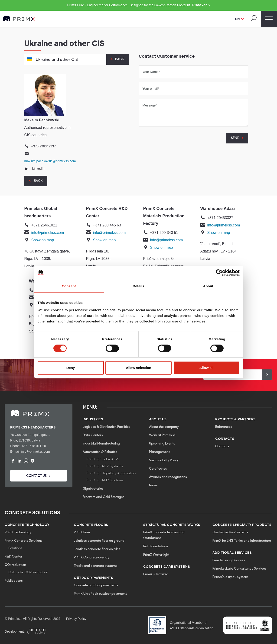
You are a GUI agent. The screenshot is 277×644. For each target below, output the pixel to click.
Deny (71, 368)
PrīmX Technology (18, 533)
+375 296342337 (44, 146)
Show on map (43, 240)
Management (159, 452)
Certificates (158, 469)
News (153, 486)
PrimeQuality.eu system (230, 577)
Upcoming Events (162, 444)
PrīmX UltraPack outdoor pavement (100, 594)
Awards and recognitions (168, 477)
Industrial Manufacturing (101, 444)
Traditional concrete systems (96, 566)
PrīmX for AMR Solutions (105, 480)
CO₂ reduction (15, 565)
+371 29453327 (220, 218)
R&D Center (13, 557)
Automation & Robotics (100, 452)
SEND (235, 138)
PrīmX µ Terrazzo (156, 574)
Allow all (207, 368)
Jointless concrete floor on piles (97, 549)
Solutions (15, 548)
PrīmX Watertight (156, 555)
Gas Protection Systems (230, 533)
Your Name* (151, 72)
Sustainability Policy (164, 460)
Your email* (151, 89)
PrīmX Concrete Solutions (24, 541)
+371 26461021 (44, 225)
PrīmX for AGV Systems (105, 466)
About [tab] (208, 286)
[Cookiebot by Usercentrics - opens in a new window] (219, 273)
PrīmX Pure (82, 533)
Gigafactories (93, 489)
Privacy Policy (76, 619)
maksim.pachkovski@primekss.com (50, 161)
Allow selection (138, 368)
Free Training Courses (229, 560)
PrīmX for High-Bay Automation (111, 473)
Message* (150, 105)
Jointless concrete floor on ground (99, 541)
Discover (201, 5)
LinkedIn (38, 169)
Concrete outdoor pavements (96, 586)
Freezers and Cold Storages (104, 497)
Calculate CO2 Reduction (28, 573)
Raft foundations (156, 546)
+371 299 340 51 (164, 233)
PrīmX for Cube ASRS (103, 460)
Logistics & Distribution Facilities (106, 427)
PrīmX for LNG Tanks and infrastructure (242, 541)
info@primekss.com (48, 233)
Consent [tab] (69, 286)
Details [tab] (139, 286)
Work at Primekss (162, 435)
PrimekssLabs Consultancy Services (240, 569)
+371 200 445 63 (107, 225)
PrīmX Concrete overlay (92, 558)
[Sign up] (267, 375)
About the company (164, 427)
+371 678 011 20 (34, 446)
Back (120, 59)
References (224, 427)
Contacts (222, 446)
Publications (14, 581)
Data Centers (93, 435)
